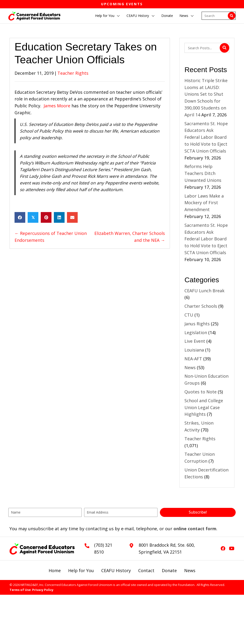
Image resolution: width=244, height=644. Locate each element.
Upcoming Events (122, 4)
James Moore (57, 106)
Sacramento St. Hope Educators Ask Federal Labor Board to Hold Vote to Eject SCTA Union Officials (206, 137)
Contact (146, 570)
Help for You (81, 570)
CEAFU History (116, 570)
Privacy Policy (43, 590)
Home (55, 570)
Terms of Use (20, 590)
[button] (118, 16)
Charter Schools (201, 306)
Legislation (196, 332)
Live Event (195, 341)
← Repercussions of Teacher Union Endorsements (51, 237)
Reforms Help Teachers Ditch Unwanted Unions (203, 173)
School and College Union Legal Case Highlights (204, 407)
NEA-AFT (193, 359)
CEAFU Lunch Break (204, 291)
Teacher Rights (73, 73)
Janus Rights (197, 324)
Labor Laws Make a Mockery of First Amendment (204, 203)
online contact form (195, 529)
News (190, 367)
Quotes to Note (201, 392)
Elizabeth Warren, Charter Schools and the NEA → (130, 237)
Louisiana (194, 350)
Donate (169, 570)
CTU (189, 315)
